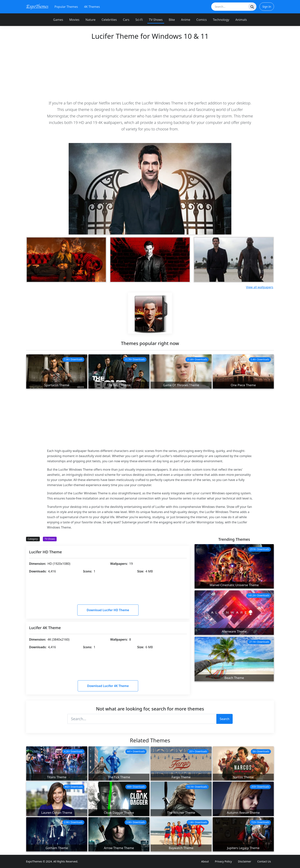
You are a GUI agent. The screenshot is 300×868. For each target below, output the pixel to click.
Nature (90, 20)
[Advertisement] (150, 70)
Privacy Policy (223, 861)
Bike (172, 20)
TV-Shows (156, 20)
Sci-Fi (139, 20)
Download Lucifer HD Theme (108, 610)
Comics (201, 20)
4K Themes (92, 7)
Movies (74, 20)
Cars (126, 20)
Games (58, 20)
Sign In (267, 7)
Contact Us (264, 861)
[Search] (252, 6)
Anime (186, 20)
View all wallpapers (260, 287)
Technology (221, 20)
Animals (241, 20)
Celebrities (109, 20)
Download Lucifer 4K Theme (108, 686)
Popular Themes (66, 7)
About (205, 861)
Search (225, 719)
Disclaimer (245, 861)
